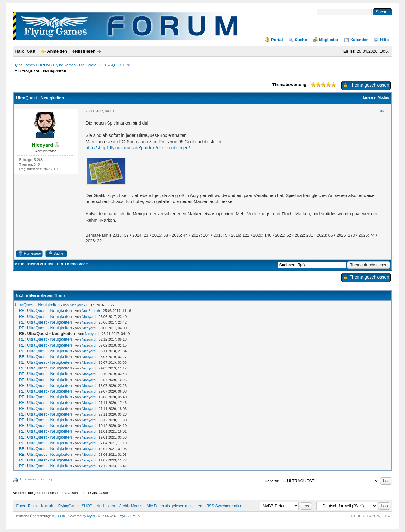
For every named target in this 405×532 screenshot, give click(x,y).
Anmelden (57, 51)
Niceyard (76, 305)
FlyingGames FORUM (31, 65)
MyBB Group (130, 516)
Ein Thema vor (71, 264)
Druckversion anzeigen (38, 479)
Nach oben (106, 506)
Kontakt (48, 506)
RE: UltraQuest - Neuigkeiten (46, 310)
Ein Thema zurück (36, 264)
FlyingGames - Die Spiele (75, 65)
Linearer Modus (376, 97)
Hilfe (384, 40)
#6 (382, 111)
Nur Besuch (91, 311)
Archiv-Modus (131, 506)
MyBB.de (59, 516)
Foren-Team (27, 506)
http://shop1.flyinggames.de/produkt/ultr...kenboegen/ (138, 148)
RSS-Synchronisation (224, 506)
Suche (301, 40)
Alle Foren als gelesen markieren (174, 506)
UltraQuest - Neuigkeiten (37, 305)
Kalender (359, 40)
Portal (277, 40)
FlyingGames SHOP (75, 506)
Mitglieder (329, 40)
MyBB (92, 516)
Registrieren (84, 51)
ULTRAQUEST (112, 65)
